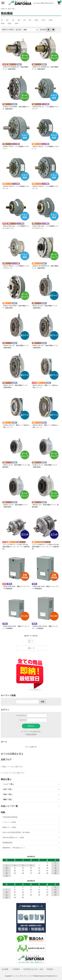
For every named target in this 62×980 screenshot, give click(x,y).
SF (13, 20)
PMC (36, 20)
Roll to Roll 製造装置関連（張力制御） (17, 832)
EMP (17, 23)
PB (25, 20)
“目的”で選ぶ (7, 789)
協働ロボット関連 (9, 827)
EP (30, 20)
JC (2, 20)
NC (7, 20)
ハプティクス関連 (9, 822)
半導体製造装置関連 (10, 817)
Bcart (56, 976)
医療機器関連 (7, 843)
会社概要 (5, 969)
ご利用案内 (16, 969)
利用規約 (50, 969)
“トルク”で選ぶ (8, 784)
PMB (51, 20)
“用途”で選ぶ (11, 9)
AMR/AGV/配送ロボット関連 (13, 837)
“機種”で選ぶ (7, 799)
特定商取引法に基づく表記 (33, 969)
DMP (10, 23)
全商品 (3, 9)
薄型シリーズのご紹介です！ (13, 767)
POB (3, 23)
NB (19, 20)
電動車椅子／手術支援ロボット (14, 848)
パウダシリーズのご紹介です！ (14, 773)
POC (43, 20)
